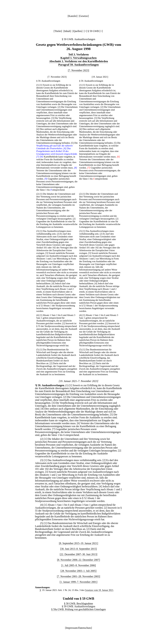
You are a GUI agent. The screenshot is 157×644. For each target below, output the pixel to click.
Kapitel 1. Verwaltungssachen (78, 58)
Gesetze (84, 16)
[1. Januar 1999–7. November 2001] (79, 582)
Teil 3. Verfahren (79, 54)
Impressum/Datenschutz (78, 628)
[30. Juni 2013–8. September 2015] (79, 549)
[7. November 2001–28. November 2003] (79, 576)
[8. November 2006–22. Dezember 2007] (79, 560)
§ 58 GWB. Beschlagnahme (78, 603)
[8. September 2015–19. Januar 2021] (78, 543)
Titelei (58, 31)
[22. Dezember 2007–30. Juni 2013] (78, 554)
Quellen (78, 31)
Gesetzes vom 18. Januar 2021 (99, 590)
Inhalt (67, 31)
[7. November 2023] (78, 70)
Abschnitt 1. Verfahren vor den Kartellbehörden (79, 61)
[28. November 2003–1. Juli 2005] (78, 571)
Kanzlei (73, 16)
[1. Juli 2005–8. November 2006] (78, 565)
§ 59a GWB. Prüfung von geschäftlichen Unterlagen (78, 609)
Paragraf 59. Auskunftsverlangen (78, 65)
